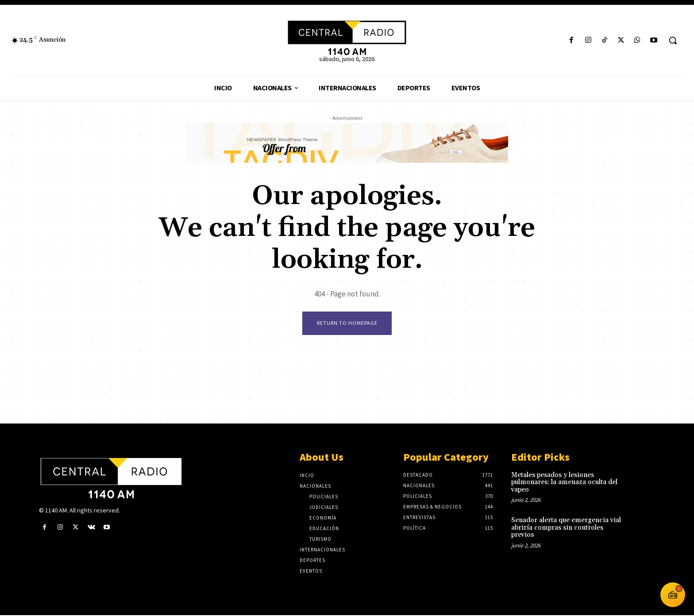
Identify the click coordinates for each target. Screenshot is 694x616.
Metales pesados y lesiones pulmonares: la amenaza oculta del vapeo (564, 483)
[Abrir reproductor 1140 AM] (673, 595)
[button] (673, 40)
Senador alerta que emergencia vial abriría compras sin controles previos (566, 529)
